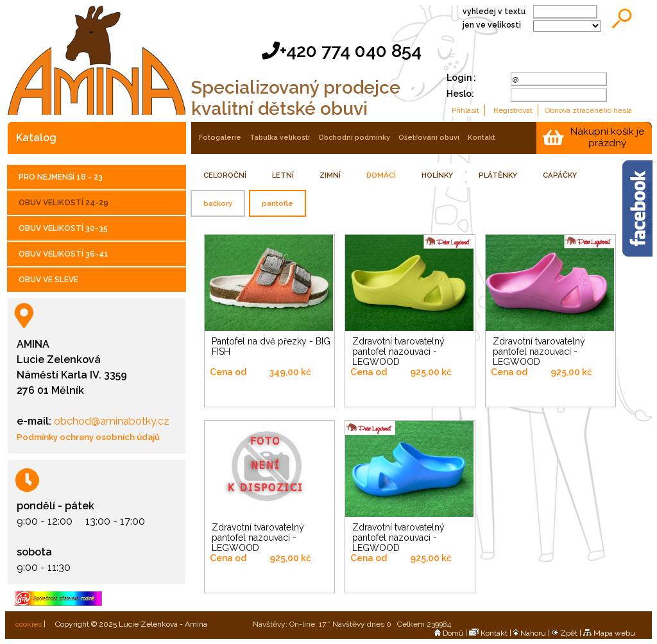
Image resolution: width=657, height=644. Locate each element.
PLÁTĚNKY (498, 175)
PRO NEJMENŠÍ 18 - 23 (61, 177)
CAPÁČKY (560, 175)
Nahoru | (533, 633)
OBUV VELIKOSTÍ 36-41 (64, 254)
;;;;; (567, 26)
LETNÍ (283, 175)
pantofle (277, 203)
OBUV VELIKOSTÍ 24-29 (64, 203)
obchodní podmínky (354, 138)
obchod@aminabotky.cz (110, 421)
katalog (36, 138)
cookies (28, 624)
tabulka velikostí (280, 138)
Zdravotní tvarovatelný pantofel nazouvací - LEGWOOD (398, 352)
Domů (449, 633)
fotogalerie (220, 138)
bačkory (218, 203)
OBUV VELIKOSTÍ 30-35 (63, 228)
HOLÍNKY (437, 175)
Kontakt (488, 633)
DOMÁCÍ (381, 175)
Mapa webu (609, 633)
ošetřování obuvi (429, 138)
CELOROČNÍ (225, 175)
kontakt (482, 138)
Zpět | (567, 633)
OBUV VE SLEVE (48, 280)
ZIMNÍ (330, 175)
